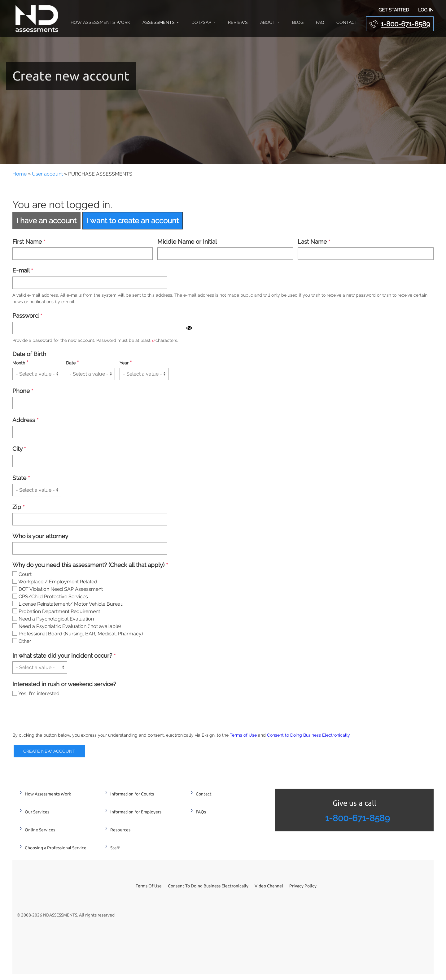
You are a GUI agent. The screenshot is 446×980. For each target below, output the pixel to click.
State (21, 478)
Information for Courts (132, 794)
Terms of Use (243, 735)
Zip (18, 507)
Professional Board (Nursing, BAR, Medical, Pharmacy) (78, 634)
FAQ (320, 22)
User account (47, 174)
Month (20, 363)
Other (22, 641)
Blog (298, 22)
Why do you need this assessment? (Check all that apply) (90, 565)
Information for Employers (136, 812)
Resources (120, 830)
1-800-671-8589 (405, 24)
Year (126, 363)
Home (20, 174)
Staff (115, 848)
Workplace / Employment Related (55, 582)
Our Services (37, 812)
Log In (426, 10)
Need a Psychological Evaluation (53, 619)
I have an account (46, 221)
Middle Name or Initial (187, 242)
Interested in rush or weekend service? (64, 684)
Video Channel (269, 886)
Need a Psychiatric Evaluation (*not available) (67, 626)
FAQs (201, 812)
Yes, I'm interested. (36, 693)
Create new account (49, 751)
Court (22, 574)
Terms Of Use (149, 886)
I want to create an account (133, 221)
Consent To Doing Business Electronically (208, 886)
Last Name (314, 242)
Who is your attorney (40, 536)
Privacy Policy (303, 886)
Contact (347, 22)
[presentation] (59, 716)
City (19, 449)
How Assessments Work (100, 22)
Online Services (40, 830)
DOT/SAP (203, 22)
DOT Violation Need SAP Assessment (58, 589)
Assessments (161, 22)
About (270, 22)
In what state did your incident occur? (64, 656)
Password (27, 316)
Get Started (394, 10)
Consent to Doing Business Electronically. (309, 735)
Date (72, 363)
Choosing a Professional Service (56, 848)
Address (25, 420)
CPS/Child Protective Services (50, 597)
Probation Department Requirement (56, 611)
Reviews (238, 22)
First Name (29, 242)
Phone (23, 391)
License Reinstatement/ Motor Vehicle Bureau (68, 604)
